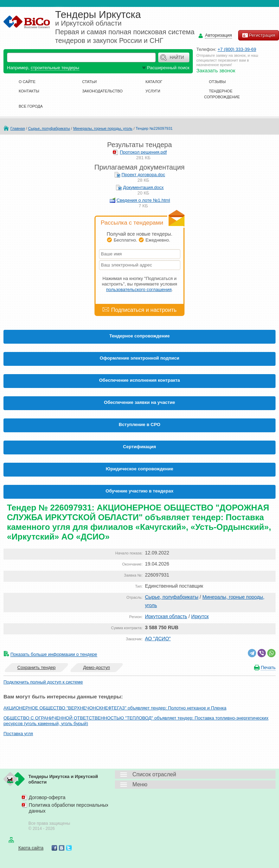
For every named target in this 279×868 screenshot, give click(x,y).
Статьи (89, 82)
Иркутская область (166, 616)
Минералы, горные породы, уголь (103, 128)
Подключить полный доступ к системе (43, 682)
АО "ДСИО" (158, 639)
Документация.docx (143, 187)
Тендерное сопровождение (140, 336)
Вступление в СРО (139, 424)
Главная (18, 128)
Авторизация (218, 35)
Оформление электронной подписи (139, 358)
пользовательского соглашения (139, 290)
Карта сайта (31, 848)
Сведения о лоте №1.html (143, 200)
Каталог (154, 82)
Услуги (153, 91)
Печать (268, 667)
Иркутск (200, 616)
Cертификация (139, 447)
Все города (31, 106)
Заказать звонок (216, 70)
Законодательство (102, 91)
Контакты (29, 91)
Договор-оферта (47, 797)
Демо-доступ (97, 667)
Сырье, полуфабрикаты (49, 128)
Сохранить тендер (36, 667)
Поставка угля (18, 734)
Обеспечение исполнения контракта (139, 380)
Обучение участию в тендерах (139, 491)
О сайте (27, 82)
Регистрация (259, 35)
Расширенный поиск (165, 68)
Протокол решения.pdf (143, 152)
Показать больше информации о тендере (54, 654)
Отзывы (218, 82)
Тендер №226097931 (154, 128)
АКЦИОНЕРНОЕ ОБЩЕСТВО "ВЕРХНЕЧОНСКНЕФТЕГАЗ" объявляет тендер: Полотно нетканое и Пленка (115, 708)
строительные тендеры (55, 68)
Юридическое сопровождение (140, 469)
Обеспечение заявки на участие (139, 402)
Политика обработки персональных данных (69, 808)
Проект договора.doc (143, 175)
